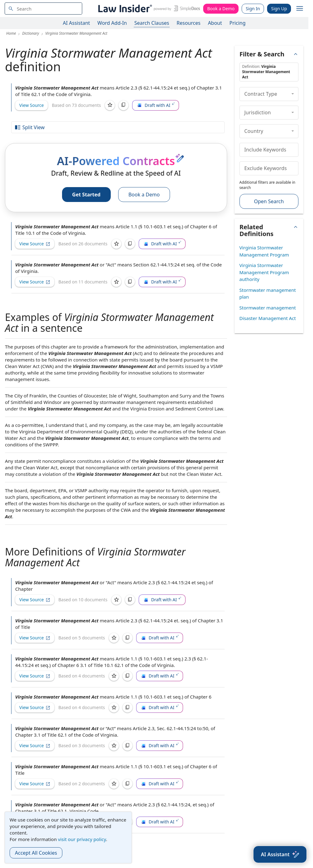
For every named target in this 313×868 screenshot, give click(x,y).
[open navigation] (300, 9)
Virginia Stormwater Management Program (264, 251)
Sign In (253, 9)
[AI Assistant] (280, 854)
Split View (29, 127)
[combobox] (43, 9)
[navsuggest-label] (43, 9)
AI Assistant (77, 23)
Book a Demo (221, 9)
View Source (31, 105)
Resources (188, 23)
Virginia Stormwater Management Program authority (264, 272)
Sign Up (279, 9)
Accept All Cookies (36, 853)
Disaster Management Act (268, 318)
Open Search (269, 201)
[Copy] (123, 105)
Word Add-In (112, 23)
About (215, 23)
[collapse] (293, 94)
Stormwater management (268, 308)
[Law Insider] (148, 9)
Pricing (238, 23)
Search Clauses (152, 23)
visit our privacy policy (82, 839)
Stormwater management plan (268, 294)
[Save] (110, 105)
